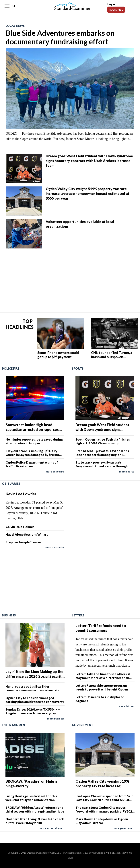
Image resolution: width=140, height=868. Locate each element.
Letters (78, 615)
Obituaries (11, 484)
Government (82, 725)
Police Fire (11, 368)
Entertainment (14, 725)
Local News (15, 26)
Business (9, 615)
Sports (78, 368)
